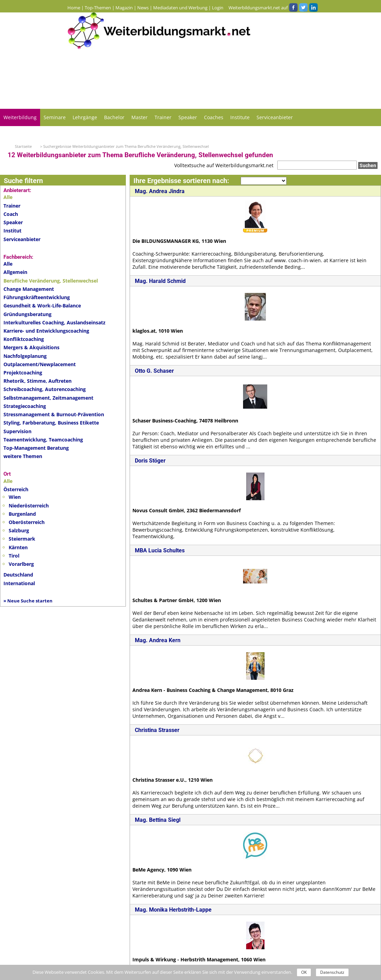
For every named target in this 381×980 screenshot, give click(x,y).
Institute (240, 117)
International (19, 583)
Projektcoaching (23, 373)
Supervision (17, 431)
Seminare (55, 117)
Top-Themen (98, 8)
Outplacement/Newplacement (40, 364)
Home (74, 8)
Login (218, 8)
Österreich (16, 489)
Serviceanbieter (275, 117)
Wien (15, 497)
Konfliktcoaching (24, 339)
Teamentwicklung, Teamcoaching (43, 440)
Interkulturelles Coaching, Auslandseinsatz (54, 322)
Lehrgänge (85, 117)
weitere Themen (23, 456)
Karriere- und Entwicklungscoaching (46, 331)
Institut (12, 231)
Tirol (14, 556)
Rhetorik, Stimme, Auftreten (38, 381)
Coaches (214, 117)
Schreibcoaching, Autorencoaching (45, 389)
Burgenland (22, 514)
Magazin (124, 8)
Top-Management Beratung (36, 448)
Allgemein (15, 272)
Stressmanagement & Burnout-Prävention (54, 414)
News (143, 8)
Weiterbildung (20, 117)
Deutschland (18, 575)
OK (304, 972)
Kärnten (18, 547)
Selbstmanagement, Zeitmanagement (48, 398)
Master (140, 117)
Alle (8, 264)
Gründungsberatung (27, 314)
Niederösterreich (29, 506)
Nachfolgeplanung (25, 356)
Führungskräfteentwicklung (37, 297)
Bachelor (114, 117)
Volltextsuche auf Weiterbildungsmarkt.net (224, 165)
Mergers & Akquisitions (31, 347)
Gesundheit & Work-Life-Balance (42, 306)
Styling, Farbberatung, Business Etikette (51, 423)
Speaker (188, 117)
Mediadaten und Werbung (180, 8)
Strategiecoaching (25, 406)
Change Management (29, 289)
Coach (11, 214)
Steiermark (22, 539)
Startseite (23, 146)
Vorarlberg (21, 564)
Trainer (163, 117)
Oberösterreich (27, 522)
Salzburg (19, 530)
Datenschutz (332, 972)
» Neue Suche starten (28, 601)
